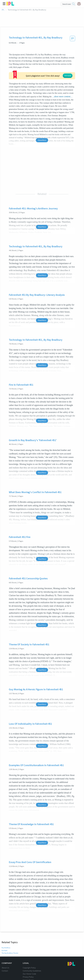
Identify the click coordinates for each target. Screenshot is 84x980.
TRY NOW (46, 71)
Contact (5, 963)
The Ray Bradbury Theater (10, 945)
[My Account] (80, 4)
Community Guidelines (32, 963)
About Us (5, 960)
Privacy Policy (28, 969)
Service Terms (28, 973)
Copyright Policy (29, 960)
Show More (42, 133)
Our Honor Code (29, 966)
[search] (73, 4)
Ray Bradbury (6, 940)
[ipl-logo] (10, 5)
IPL (3, 10)
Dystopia (4, 943)
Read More (42, 219)
